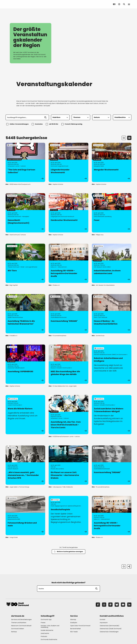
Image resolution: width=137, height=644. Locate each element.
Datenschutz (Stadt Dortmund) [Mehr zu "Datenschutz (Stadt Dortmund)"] (111, 629)
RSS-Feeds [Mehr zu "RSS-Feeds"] (74, 632)
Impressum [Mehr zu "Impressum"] (104, 623)
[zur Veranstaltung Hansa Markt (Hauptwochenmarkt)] (25, 213)
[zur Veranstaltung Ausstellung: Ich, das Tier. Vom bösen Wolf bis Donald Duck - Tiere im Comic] (68, 415)
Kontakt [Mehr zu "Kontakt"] (103, 620)
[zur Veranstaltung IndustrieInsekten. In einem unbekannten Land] (112, 263)
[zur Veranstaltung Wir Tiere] (25, 263)
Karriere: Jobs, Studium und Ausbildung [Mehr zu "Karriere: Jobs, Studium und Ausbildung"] (50, 626)
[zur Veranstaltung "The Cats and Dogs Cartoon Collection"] (25, 162)
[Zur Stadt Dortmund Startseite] (18, 4)
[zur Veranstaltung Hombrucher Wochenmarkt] (68, 213)
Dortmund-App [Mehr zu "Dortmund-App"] (46, 620)
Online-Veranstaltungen (18, 124)
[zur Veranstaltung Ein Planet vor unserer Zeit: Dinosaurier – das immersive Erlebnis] (68, 465)
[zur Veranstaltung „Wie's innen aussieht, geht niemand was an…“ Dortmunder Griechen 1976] (25, 465)
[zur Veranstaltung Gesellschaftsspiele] (68, 516)
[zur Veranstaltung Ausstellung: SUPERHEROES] (25, 364)
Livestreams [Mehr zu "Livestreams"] (45, 633)
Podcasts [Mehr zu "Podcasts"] (44, 636)
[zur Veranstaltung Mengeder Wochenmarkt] (112, 162)
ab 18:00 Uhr (52, 124)
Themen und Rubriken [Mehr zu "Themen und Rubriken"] (19, 623)
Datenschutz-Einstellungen (109, 632)
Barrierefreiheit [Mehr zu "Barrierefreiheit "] (75, 629)
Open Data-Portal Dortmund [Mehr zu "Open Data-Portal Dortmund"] (80, 626)
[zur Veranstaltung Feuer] (112, 213)
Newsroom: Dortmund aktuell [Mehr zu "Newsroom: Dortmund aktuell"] (21, 626)
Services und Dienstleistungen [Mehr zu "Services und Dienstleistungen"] (21, 620)
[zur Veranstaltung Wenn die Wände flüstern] (25, 415)
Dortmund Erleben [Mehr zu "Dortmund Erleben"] (18, 629)
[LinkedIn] (129, 605)
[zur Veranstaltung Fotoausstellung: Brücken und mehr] (25, 516)
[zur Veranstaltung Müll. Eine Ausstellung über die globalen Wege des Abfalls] (68, 364)
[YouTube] (123, 605)
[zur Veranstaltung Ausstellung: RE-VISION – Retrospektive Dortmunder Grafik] (68, 263)
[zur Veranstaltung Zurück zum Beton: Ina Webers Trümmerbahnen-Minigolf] (112, 415)
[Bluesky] (117, 605)
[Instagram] (104, 605)
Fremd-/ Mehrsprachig (72, 124)
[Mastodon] (110, 605)
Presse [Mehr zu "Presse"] (43, 623)
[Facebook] (98, 605)
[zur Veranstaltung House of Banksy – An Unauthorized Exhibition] (112, 314)
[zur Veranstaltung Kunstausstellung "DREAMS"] (68, 314)
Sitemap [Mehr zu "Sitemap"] (73, 620)
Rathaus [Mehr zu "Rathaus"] (14, 632)
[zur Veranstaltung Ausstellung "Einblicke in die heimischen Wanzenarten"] (25, 314)
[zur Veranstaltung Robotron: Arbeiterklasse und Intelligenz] (112, 364)
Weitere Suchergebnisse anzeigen (68, 552)
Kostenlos (37, 124)
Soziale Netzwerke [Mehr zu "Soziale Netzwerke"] (47, 630)
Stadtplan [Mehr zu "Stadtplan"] (74, 623)
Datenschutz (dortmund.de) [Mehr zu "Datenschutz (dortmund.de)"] (109, 626)
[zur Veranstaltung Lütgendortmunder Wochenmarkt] (68, 162)
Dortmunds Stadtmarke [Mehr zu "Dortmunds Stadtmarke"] (49, 639)
